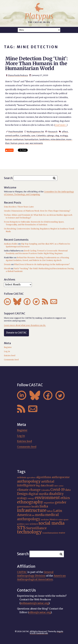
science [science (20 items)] (34, 524)
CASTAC (22, 572)
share (11, 150)
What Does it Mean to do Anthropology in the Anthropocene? (42, 264)
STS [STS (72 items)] (21, 528)
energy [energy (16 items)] (31, 498)
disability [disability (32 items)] (56, 494)
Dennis (7, 264)
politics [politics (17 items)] (21, 524)
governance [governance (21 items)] (24, 507)
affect (65, 132)
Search (8, 178)
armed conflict (12, 136)
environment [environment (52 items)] (47, 498)
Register (8, 347)
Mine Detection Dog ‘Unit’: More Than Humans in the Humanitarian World (36, 63)
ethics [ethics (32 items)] (65, 498)
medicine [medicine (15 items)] (45, 520)
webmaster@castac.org (34, 603)
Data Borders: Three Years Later (19, 207)
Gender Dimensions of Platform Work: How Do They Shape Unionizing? (37, 211)
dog (57, 136)
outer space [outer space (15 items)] (63, 520)
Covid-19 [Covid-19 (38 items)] (58, 490)
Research (53, 132)
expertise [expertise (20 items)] (49, 503)
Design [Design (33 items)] (22, 494)
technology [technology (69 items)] (29, 532)
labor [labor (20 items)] (50, 511)
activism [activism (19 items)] (21, 477)
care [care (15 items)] (56, 486)
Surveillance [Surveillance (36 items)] (36, 528)
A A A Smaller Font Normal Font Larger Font (39, 30)
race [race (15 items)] (27, 524)
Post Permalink (16, 132)
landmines (44, 139)
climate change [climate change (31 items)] (29, 490)
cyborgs (51, 136)
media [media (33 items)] (40, 515)
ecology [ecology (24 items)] (22, 498)
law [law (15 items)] (33, 515)
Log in (7, 351)
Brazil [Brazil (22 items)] (50, 486)
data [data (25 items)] (68, 490)
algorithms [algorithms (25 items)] (44, 477)
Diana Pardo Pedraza (18, 75)
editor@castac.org (40, 612)
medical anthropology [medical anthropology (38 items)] (38, 517)
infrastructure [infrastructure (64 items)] (32, 510)
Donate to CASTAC (16, 333)
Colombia (41, 136)
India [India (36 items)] (44, 506)
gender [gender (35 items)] (61, 502)
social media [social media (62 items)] (51, 523)
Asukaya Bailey (11, 244)
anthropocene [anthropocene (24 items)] (61, 477)
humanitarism (31, 139)
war (27, 143)
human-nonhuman (14, 139)
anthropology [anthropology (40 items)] (29, 481)
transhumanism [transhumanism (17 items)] (50, 533)
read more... (61, 125)
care (33, 136)
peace (21, 143)
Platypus (39, 16)
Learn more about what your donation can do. (25, 325)
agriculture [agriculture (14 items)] (31, 478)
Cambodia (25, 136)
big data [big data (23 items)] (41, 485)
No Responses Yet (35, 132)
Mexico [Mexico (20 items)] (54, 519)
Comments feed (11, 360)
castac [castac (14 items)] (61, 486)
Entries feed (10, 355)
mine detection (58, 139)
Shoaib (7, 269)
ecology (64, 136)
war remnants (36, 143)
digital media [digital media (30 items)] (38, 494)
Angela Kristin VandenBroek (47, 632)
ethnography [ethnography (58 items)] (30, 502)
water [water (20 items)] (62, 533)
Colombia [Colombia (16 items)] (45, 490)
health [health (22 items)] (35, 507)
